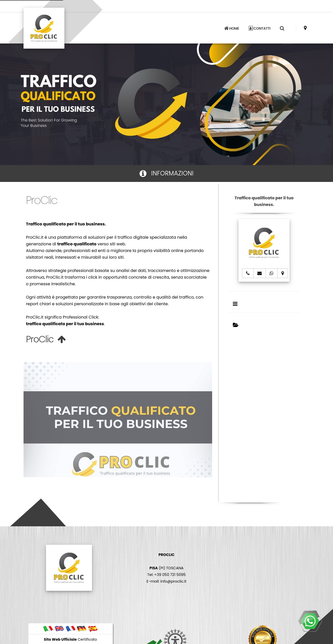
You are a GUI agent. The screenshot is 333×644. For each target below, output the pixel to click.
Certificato (71, 639)
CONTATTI (260, 28)
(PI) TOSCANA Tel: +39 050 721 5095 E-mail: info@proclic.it (167, 568)
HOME (232, 28)
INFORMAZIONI (167, 173)
